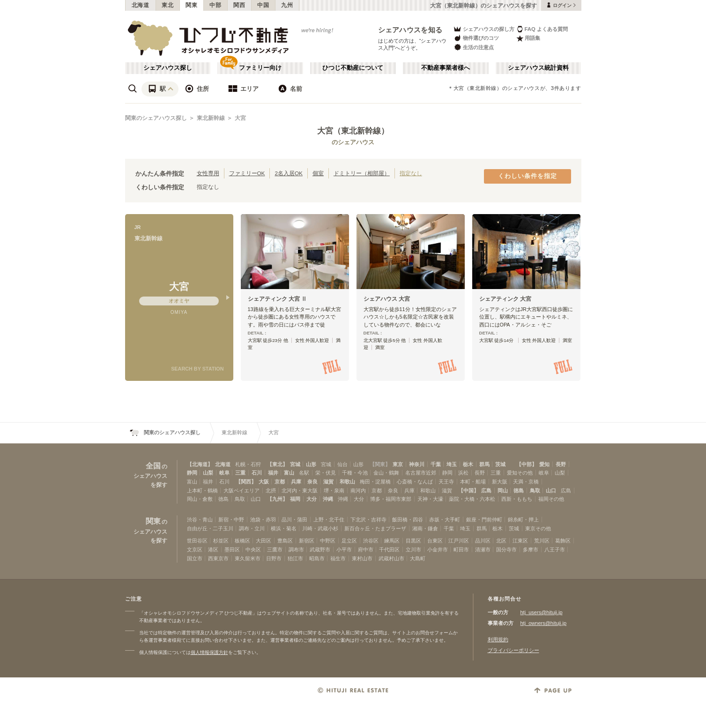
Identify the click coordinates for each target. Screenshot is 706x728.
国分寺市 (506, 550)
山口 (551, 490)
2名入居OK (288, 173)
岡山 (503, 490)
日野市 (274, 558)
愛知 (544, 464)
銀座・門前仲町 (484, 520)
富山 (289, 473)
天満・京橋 (526, 482)
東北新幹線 (211, 118)
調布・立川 (252, 528)
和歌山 (347, 482)
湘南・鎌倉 (425, 528)
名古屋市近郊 (421, 473)
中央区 (253, 550)
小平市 (344, 550)
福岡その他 (551, 499)
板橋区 (242, 541)
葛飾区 (563, 541)
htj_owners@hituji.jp (544, 623)
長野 (561, 464)
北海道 (141, 5)
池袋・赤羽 (263, 520)
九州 (287, 5)
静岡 (192, 473)
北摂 (271, 490)
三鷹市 (275, 550)
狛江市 (295, 558)
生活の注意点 (473, 47)
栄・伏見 (326, 473)
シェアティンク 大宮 (505, 299)
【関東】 (380, 464)
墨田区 (232, 550)
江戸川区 (459, 541)
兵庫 (296, 482)
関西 (239, 5)
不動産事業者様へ (446, 68)
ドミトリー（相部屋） (362, 173)
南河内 (358, 490)
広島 (486, 490)
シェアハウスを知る (410, 30)
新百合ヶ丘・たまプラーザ (375, 528)
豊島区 (285, 541)
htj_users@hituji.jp (542, 612)
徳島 (519, 490)
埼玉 (452, 464)
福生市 (338, 558)
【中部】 (527, 464)
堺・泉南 (334, 490)
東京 (398, 464)
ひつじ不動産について (353, 68)
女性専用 (208, 173)
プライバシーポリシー (513, 650)
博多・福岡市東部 (391, 499)
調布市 (296, 550)
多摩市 (531, 550)
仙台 (342, 464)
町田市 (461, 550)
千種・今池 (355, 473)
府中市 (366, 550)
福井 (273, 473)
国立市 (195, 558)
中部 (215, 5)
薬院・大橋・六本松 (472, 499)
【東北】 (277, 464)
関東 (191, 5)
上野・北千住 (329, 520)
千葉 (436, 464)
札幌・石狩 (248, 464)
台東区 (435, 541)
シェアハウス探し (168, 68)
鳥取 (535, 490)
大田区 (264, 541)
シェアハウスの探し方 (484, 29)
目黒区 (413, 541)
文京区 (195, 550)
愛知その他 (520, 473)
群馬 (484, 464)
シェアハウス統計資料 (538, 68)
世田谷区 (197, 541)
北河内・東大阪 (300, 490)
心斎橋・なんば (415, 482)
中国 (263, 5)
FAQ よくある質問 (542, 29)
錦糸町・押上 (523, 520)
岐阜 (224, 473)
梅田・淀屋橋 (375, 482)
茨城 (500, 464)
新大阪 (500, 482)
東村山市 (362, 558)
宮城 (295, 464)
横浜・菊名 (284, 528)
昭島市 (317, 558)
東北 (167, 5)
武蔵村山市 (391, 558)
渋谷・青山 (200, 520)
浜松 (463, 473)
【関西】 (246, 482)
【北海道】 (200, 464)
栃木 (468, 464)
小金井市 (438, 550)
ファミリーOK (247, 173)
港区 (213, 550)
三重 (240, 473)
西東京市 (218, 558)
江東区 (520, 541)
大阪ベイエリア (242, 490)
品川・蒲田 (294, 520)
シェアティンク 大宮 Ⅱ (278, 299)
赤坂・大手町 (445, 520)
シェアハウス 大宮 (387, 299)
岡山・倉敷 (200, 499)
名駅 (304, 473)
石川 (257, 473)
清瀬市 (483, 550)
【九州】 (277, 499)
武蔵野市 (320, 550)
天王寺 (446, 482)
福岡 (295, 499)
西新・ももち (517, 499)
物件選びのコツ (476, 38)
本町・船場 (473, 482)
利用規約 (498, 639)
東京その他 (538, 528)
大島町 (418, 558)
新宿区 (307, 541)
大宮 (240, 118)
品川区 (483, 541)
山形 (311, 464)
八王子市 (555, 550)
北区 (501, 541)
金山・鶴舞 (386, 473)
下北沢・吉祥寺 (368, 520)
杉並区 (221, 541)
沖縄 (328, 499)
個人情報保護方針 (209, 652)
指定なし (411, 173)
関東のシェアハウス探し (156, 118)
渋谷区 (371, 541)
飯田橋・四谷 (408, 520)
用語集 (528, 38)
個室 (318, 173)
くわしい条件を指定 (528, 176)
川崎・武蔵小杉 (320, 528)
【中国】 (468, 490)
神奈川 (417, 464)
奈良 (312, 482)
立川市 (413, 550)
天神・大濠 (430, 499)
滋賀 (328, 482)
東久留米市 (248, 558)
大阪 (264, 482)
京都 (280, 482)
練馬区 (392, 541)
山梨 (208, 473)
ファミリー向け (260, 68)
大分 (312, 499)
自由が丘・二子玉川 (210, 528)
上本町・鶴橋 (202, 490)
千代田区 (389, 550)
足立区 (349, 541)
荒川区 (542, 541)
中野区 (328, 541)
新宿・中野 (231, 520)
